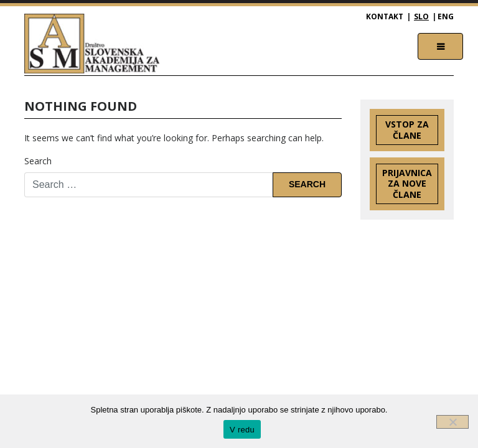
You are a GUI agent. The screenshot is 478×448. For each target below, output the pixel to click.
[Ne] (452, 422)
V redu (242, 430)
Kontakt (385, 16)
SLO (421, 16)
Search (38, 161)
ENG (446, 16)
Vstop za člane (407, 130)
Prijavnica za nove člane (407, 184)
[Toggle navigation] (440, 46)
